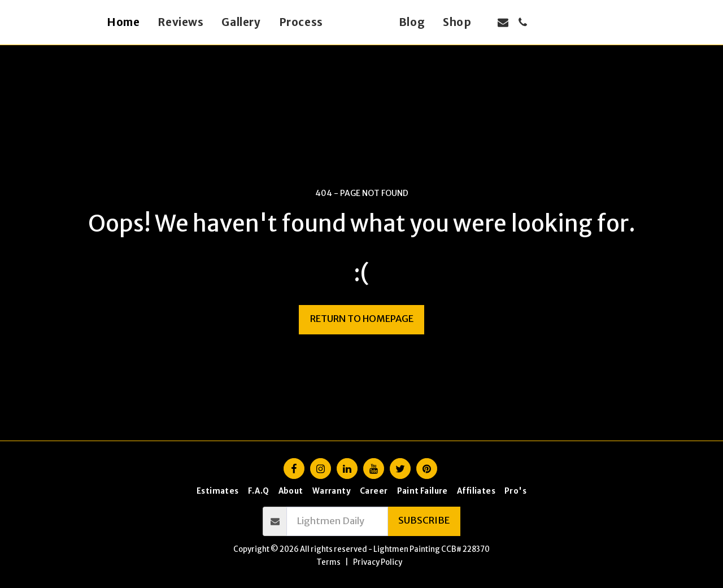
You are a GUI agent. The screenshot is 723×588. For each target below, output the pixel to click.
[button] (523, 22)
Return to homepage (362, 319)
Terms (328, 562)
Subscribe (424, 521)
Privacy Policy (378, 562)
